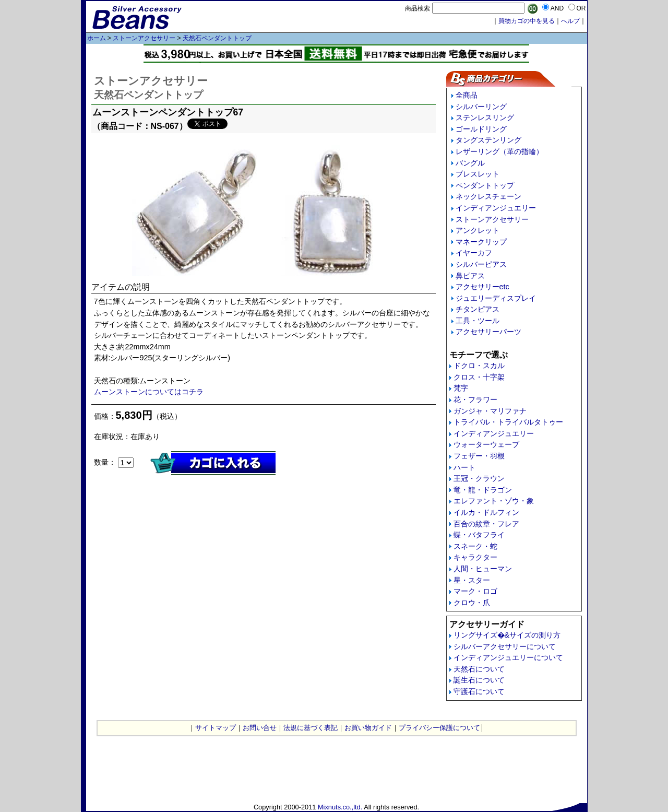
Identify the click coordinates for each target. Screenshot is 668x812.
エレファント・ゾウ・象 (494, 501)
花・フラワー (475, 399)
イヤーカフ (474, 253)
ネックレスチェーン (488, 196)
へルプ (570, 21)
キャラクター (475, 557)
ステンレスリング (485, 117)
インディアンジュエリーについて (508, 657)
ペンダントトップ (485, 185)
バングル (470, 163)
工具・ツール (478, 321)
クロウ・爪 (472, 603)
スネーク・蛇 (475, 546)
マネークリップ (481, 242)
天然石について (479, 669)
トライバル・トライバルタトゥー (508, 422)
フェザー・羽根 (479, 456)
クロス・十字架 (479, 377)
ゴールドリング (481, 129)
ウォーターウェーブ (486, 444)
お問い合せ (260, 728)
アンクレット (478, 230)
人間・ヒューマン (483, 569)
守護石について (479, 691)
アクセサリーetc (482, 287)
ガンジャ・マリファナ (490, 411)
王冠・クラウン (479, 478)
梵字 (461, 388)
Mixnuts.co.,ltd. (340, 807)
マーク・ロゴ (475, 591)
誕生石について (479, 680)
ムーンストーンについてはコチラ (149, 392)
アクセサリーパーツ (488, 332)
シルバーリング (481, 107)
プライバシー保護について (439, 728)
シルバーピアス (481, 264)
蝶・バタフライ (479, 535)
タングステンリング (488, 140)
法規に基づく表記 (311, 728)
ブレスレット (478, 174)
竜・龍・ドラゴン (483, 490)
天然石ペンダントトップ (217, 38)
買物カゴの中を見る (527, 21)
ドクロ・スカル (479, 366)
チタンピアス (478, 309)
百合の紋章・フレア (486, 524)
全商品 (467, 95)
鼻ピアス (470, 276)
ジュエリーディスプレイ (496, 298)
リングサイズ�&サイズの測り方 (507, 635)
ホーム (97, 38)
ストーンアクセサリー (144, 38)
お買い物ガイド (368, 728)
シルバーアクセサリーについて (505, 646)
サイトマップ (216, 728)
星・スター (472, 580)
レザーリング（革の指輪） (499, 151)
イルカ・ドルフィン (486, 512)
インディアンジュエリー (496, 208)
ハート (464, 467)
